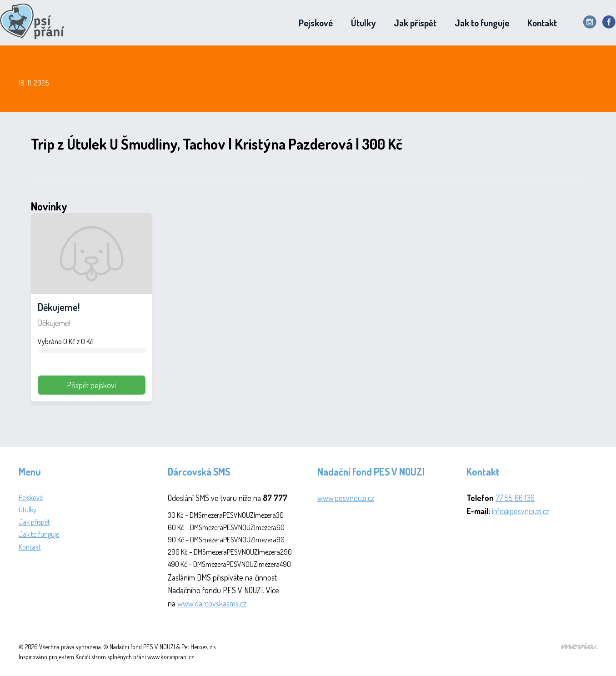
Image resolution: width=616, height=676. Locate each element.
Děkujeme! (59, 307)
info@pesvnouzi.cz (521, 511)
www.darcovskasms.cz (212, 603)
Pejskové (316, 23)
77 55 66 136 (515, 498)
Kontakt (542, 23)
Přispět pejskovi (91, 385)
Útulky (363, 23)
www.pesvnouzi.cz (346, 498)
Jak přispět (415, 23)
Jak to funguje (482, 23)
